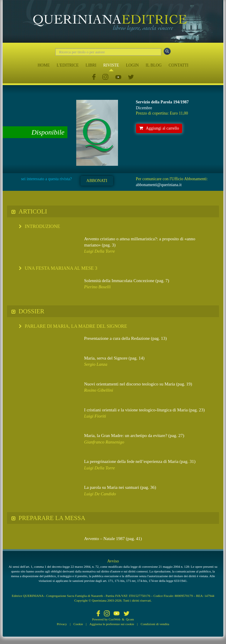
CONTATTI (178, 65)
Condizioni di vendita (155, 624)
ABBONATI (97, 181)
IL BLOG (154, 65)
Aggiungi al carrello (159, 128)
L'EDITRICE (68, 65)
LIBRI (91, 65)
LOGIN (132, 65)
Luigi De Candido (100, 494)
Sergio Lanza (96, 364)
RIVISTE (111, 65)
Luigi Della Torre (100, 251)
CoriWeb (114, 619)
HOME (44, 65)
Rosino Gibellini (99, 390)
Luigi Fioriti (95, 416)
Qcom (130, 619)
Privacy (62, 624)
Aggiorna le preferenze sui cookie (112, 624)
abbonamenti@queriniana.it (159, 185)
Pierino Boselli (97, 287)
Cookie (78, 624)
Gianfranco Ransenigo (104, 442)
